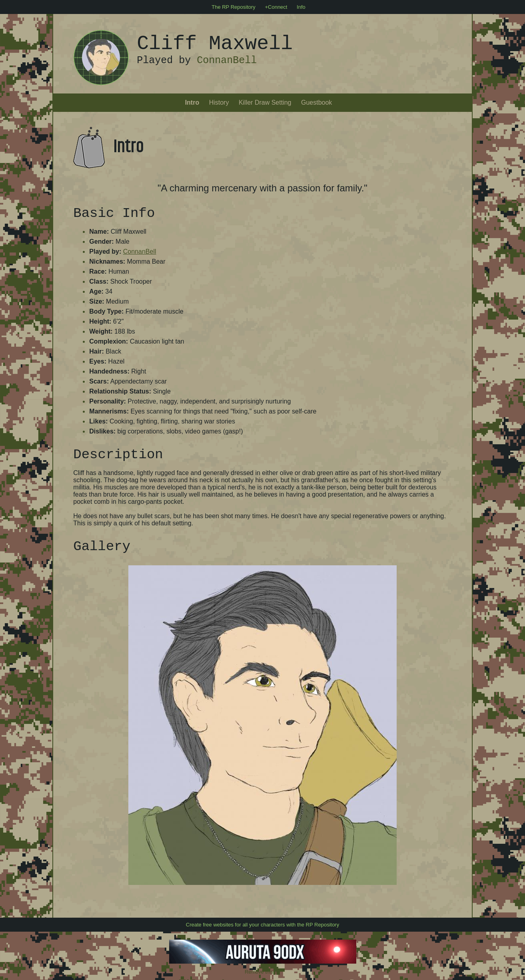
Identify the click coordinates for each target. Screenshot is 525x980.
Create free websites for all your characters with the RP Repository (262, 925)
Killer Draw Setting (265, 102)
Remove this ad (262, 972)
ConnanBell (227, 61)
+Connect (276, 7)
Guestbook (316, 102)
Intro (192, 102)
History (219, 102)
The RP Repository (234, 7)
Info (301, 7)
